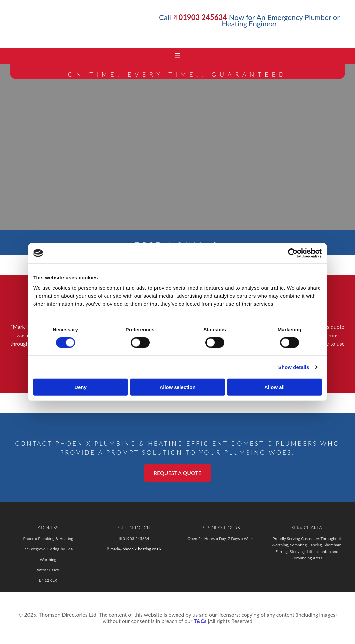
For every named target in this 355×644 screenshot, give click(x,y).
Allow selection (177, 387)
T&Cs (200, 621)
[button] (177, 473)
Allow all (275, 387)
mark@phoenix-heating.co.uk (136, 549)
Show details (294, 367)
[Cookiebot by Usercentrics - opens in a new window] (293, 253)
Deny (80, 387)
